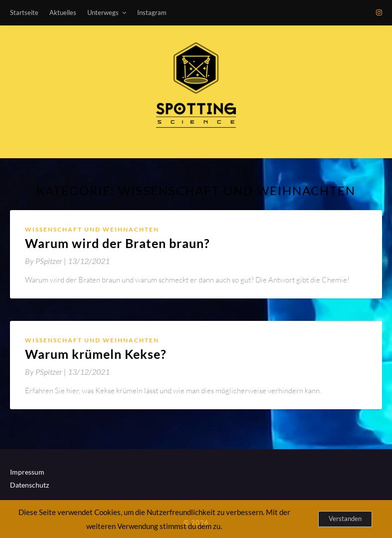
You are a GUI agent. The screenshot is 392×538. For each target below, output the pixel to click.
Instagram (152, 12)
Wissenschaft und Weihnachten (92, 229)
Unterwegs (103, 12)
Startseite (24, 12)
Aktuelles (63, 12)
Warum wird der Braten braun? (117, 243)
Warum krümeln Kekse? (96, 354)
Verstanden (345, 519)
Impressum (27, 472)
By (46, 261)
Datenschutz (29, 485)
